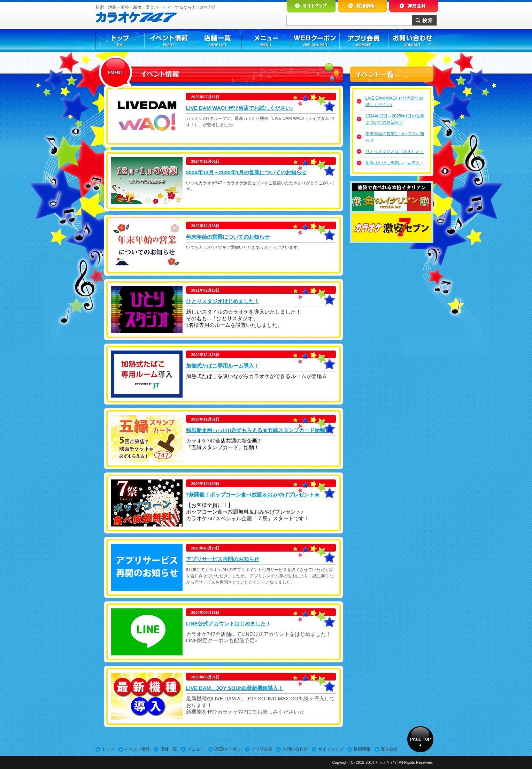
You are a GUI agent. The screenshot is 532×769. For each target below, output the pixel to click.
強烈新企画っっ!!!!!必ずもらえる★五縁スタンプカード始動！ (258, 430)
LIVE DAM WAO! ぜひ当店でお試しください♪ (240, 108)
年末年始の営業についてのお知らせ (228, 237)
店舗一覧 (169, 749)
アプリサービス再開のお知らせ (223, 559)
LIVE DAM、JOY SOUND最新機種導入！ (235, 688)
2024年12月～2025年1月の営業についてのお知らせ (246, 172)
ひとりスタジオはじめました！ (223, 301)
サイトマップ (331, 749)
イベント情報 (137, 749)
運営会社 (389, 749)
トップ (108, 749)
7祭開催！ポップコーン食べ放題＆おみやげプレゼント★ (253, 495)
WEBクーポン (228, 749)
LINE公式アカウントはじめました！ (229, 624)
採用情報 (362, 749)
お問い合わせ (295, 749)
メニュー (196, 749)
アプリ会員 (262, 749)
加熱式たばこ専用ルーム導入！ (223, 366)
